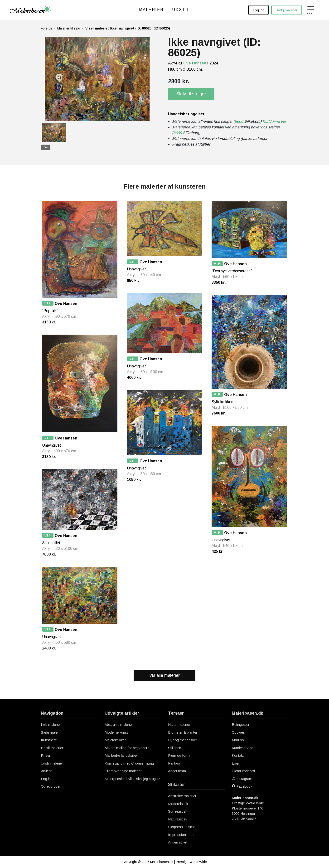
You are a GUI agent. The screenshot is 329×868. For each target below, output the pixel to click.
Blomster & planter (183, 732)
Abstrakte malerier (119, 724)
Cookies (238, 732)
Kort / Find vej (274, 121)
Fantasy (174, 763)
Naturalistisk (178, 819)
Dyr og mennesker (183, 740)
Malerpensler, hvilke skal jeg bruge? (132, 779)
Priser (46, 755)
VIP (48, 303)
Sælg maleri (50, 732)
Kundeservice (242, 748)
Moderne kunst (116, 732)
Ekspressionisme (182, 827)
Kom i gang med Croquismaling (129, 763)
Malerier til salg (69, 28)
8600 (239, 121)
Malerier (151, 10)
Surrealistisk (178, 811)
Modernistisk (178, 804)
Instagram (242, 779)
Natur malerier (179, 724)
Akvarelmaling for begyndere (127, 748)
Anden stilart (178, 842)
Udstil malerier (52, 763)
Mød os (238, 740)
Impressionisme (181, 835)
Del (46, 147)
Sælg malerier (286, 10)
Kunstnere (49, 740)
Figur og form (179, 755)
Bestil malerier (52, 748)
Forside (47, 28)
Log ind (258, 10)
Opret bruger (51, 786)
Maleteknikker (115, 740)
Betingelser (241, 724)
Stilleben (175, 748)
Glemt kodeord (243, 771)
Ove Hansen (195, 63)
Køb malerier (51, 724)
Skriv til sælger (191, 94)
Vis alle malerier (164, 675)
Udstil (181, 10)
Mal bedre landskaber (121, 755)
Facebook (242, 786)
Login (236, 763)
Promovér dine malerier (123, 771)
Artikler (46, 771)
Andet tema (177, 771)
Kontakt (238, 755)
